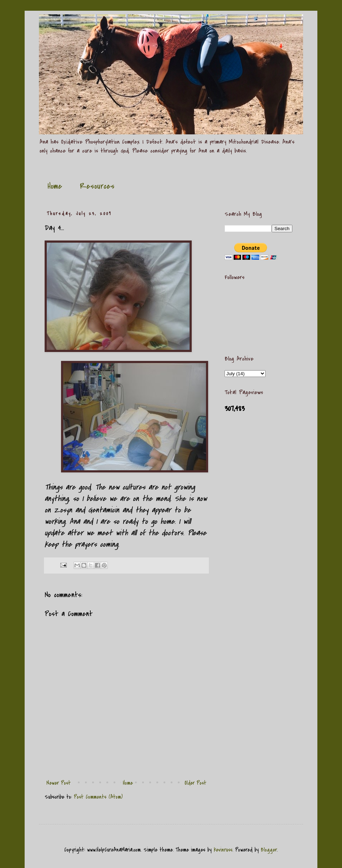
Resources (97, 186)
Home (55, 186)
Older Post (195, 783)
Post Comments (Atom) (98, 797)
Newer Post (59, 783)
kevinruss (223, 850)
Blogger (269, 850)
